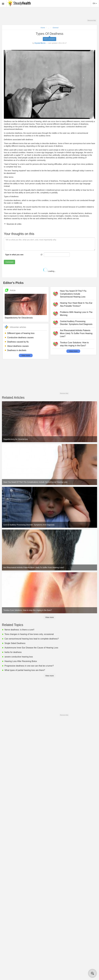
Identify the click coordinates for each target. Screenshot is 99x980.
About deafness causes (18, 346)
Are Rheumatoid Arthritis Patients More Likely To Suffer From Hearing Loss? (76, 333)
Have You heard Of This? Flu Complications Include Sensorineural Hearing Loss (73, 294)
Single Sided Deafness (15, 643)
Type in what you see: (14, 255)
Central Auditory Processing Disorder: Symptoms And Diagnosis (76, 323)
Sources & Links (14, 224)
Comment (9, 262)
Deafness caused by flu (18, 342)
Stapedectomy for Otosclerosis (19, 318)
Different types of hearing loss (21, 333)
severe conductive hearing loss (19, 657)
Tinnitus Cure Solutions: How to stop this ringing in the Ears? (74, 344)
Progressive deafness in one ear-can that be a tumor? (29, 666)
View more (26, 355)
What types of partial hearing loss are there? (25, 670)
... (49, 28)
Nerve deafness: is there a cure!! (19, 630)
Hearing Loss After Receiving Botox (21, 661)
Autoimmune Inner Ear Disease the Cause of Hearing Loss (31, 648)
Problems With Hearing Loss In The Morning (76, 314)
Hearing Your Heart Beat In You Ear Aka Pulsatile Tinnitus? (76, 304)
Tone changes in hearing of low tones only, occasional (29, 634)
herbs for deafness (13, 652)
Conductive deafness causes (20, 338)
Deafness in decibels (17, 350)
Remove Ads (92, 20)
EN (95, 3)
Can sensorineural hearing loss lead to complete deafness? (32, 639)
